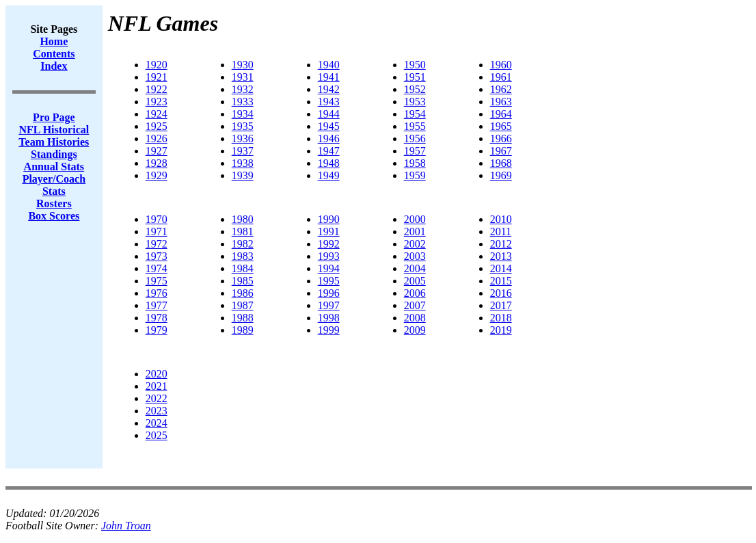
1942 (329, 89)
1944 (329, 114)
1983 (243, 256)
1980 (243, 219)
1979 (157, 330)
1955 (415, 126)
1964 (501, 114)
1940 (329, 65)
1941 (329, 77)
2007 (415, 305)
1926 (157, 138)
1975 (157, 281)
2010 (501, 219)
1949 (329, 175)
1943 (329, 102)
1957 (415, 151)
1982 (243, 244)
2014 (501, 268)
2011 (501, 231)
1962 (501, 89)
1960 (501, 65)
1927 (157, 151)
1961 (501, 77)
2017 (501, 305)
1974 (157, 268)
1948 (329, 163)
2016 (501, 293)
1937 (243, 151)
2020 (157, 374)
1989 (243, 330)
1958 (415, 163)
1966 (501, 138)
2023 (157, 411)
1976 (157, 293)
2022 (157, 398)
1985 (243, 281)
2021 (157, 386)
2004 (415, 268)
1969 (501, 175)
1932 (243, 89)
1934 (243, 114)
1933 (243, 102)
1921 (157, 77)
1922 (157, 89)
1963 (501, 102)
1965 (501, 126)
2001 (415, 231)
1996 (329, 293)
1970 (157, 219)
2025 (157, 435)
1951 (415, 77)
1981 (243, 231)
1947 (329, 151)
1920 (157, 65)
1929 (157, 175)
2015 (501, 281)
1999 (329, 330)
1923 (157, 102)
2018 (501, 318)
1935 (243, 126)
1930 (243, 65)
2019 (501, 330)
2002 (415, 244)
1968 (501, 163)
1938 (243, 163)
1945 (329, 126)
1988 (243, 318)
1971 (157, 231)
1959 (415, 175)
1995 (329, 281)
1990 (329, 219)
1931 (243, 77)
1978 (157, 318)
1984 (243, 268)
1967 (501, 151)
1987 (243, 305)
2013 (501, 256)
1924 (157, 114)
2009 (415, 330)
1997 (329, 305)
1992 (329, 244)
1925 (157, 126)
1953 (415, 102)
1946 (329, 138)
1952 (415, 89)
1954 (415, 114)
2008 (415, 318)
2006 (415, 293)
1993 (329, 256)
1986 (243, 293)
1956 (415, 138)
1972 (157, 244)
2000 (415, 219)
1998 (329, 318)
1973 (157, 256)
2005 (415, 281)
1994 (329, 268)
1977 (157, 305)
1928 (157, 163)
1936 (243, 138)
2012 (501, 244)
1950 (415, 65)
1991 (329, 231)
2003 (415, 256)
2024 (157, 423)
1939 (243, 175)
